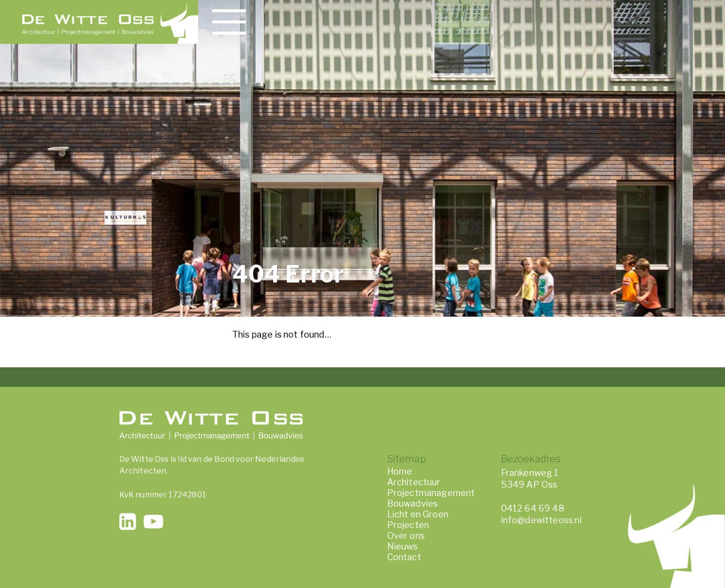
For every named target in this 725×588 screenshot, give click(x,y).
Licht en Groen (418, 514)
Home (400, 471)
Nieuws (402, 546)
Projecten (408, 525)
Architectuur (414, 482)
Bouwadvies (413, 503)
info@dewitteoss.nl (541, 520)
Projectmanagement (431, 493)
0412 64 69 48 (533, 508)
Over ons (406, 536)
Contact (404, 557)
